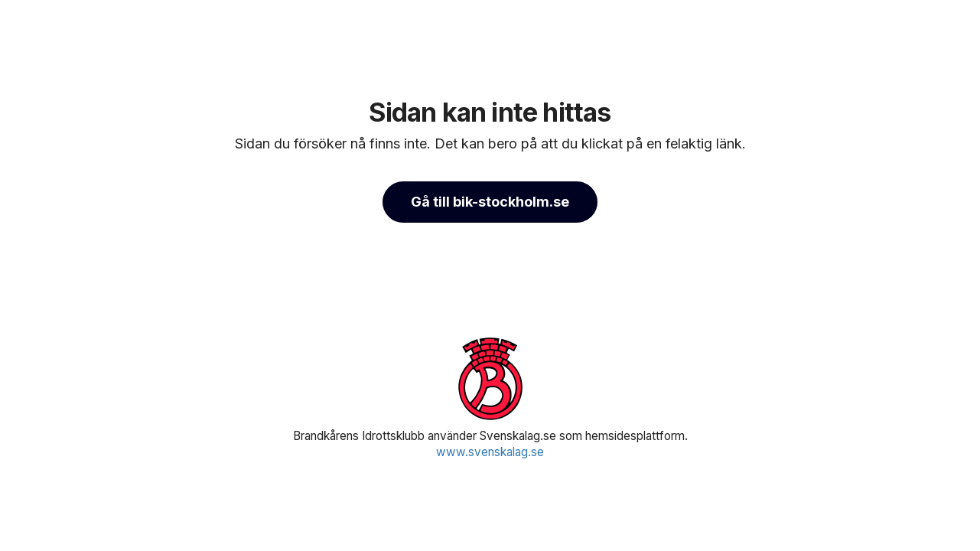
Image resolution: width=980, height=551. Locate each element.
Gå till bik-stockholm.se (490, 202)
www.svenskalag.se (490, 452)
